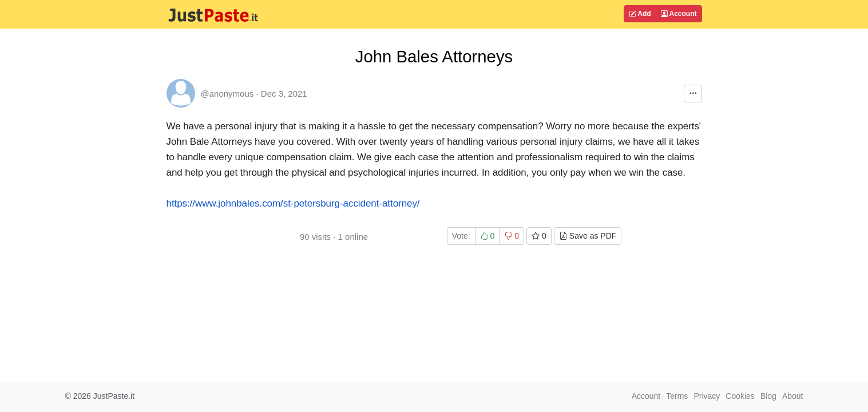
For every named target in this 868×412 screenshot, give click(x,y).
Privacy (707, 396)
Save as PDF (588, 236)
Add (640, 14)
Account (679, 14)
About (793, 396)
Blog (768, 396)
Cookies (740, 396)
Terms (677, 396)
